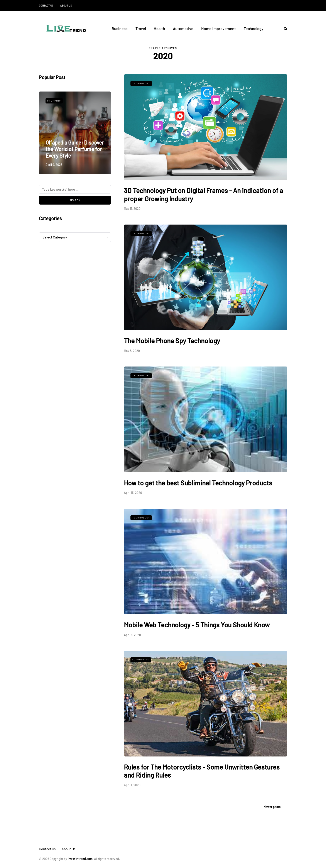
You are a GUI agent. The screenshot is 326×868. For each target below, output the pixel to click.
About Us (66, 5)
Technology (254, 28)
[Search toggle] (284, 28)
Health (159, 28)
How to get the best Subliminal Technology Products (198, 483)
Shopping (54, 101)
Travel (141, 28)
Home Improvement (219, 28)
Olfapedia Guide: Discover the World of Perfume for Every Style (75, 149)
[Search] (75, 189)
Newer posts (272, 807)
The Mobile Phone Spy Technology (172, 341)
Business (120, 28)
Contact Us (46, 5)
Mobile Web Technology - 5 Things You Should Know (197, 625)
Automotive (183, 28)
